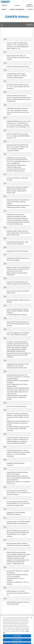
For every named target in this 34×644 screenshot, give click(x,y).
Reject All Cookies (17, 642)
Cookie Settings (17, 638)
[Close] (32, 620)
